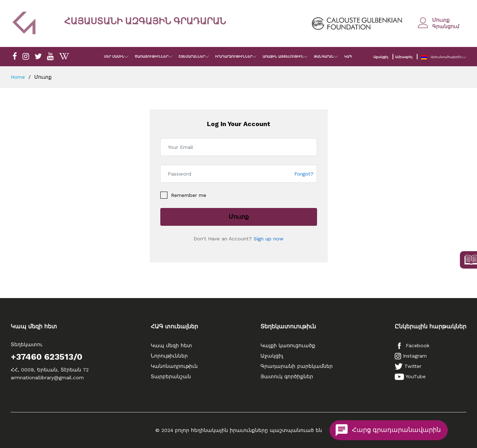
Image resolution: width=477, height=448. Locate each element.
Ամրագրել (404, 57)
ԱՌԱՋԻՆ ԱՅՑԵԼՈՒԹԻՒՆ (283, 57)
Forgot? (304, 174)
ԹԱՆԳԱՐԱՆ (324, 57)
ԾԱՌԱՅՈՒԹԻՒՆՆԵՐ (151, 57)
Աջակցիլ (381, 57)
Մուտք (441, 20)
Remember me (189, 195)
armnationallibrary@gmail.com (47, 377)
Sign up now (269, 239)
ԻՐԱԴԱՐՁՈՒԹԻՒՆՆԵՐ (234, 57)
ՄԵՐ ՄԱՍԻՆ (114, 57)
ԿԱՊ (348, 57)
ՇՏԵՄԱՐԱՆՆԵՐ (192, 57)
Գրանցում (446, 26)
